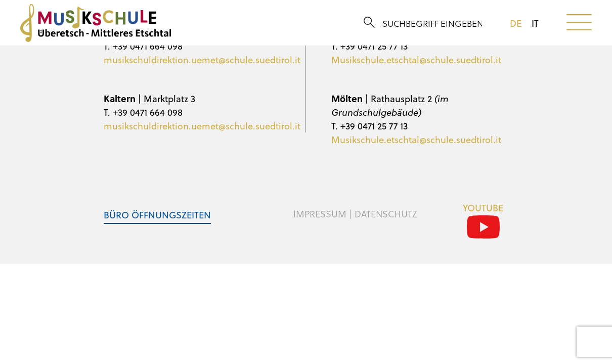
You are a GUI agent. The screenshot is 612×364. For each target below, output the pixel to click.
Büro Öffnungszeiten (157, 215)
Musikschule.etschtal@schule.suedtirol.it (416, 59)
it (535, 23)
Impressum (320, 214)
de (516, 23)
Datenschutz (386, 214)
